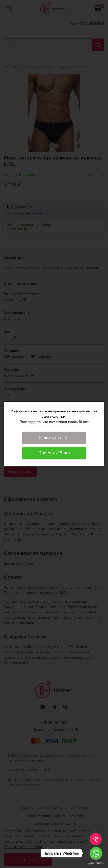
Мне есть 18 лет (54, 453)
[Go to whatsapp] (96, 853)
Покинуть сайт (54, 438)
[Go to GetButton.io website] (96, 863)
